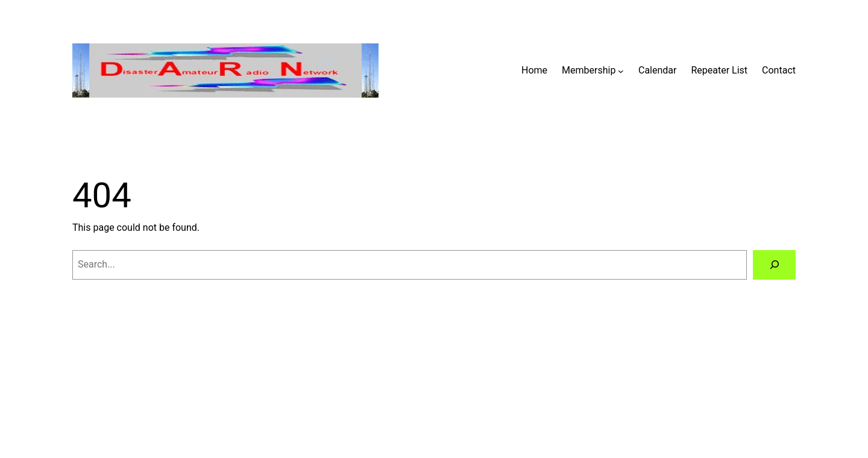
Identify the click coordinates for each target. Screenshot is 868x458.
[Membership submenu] (621, 71)
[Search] (774, 265)
